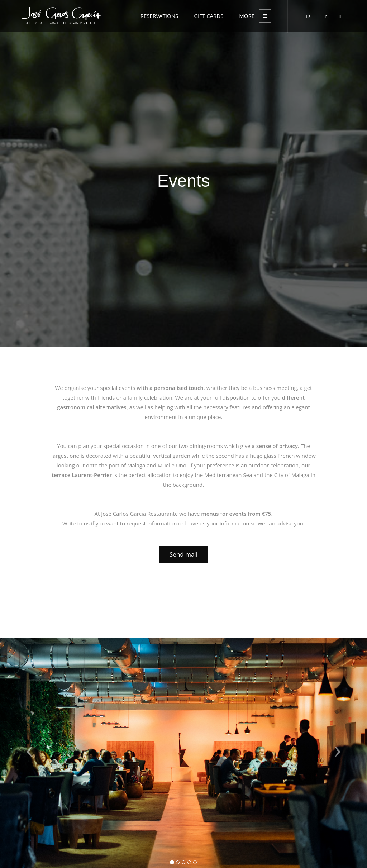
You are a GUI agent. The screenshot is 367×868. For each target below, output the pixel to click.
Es (308, 16)
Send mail (183, 554)
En (325, 16)
